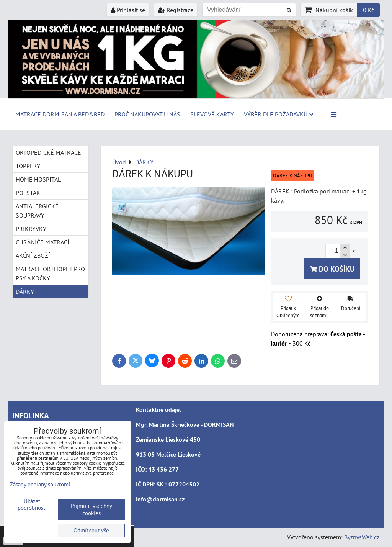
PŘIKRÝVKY (31, 229)
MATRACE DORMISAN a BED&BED (60, 114)
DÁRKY (25, 292)
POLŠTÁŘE (30, 193)
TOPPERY (28, 166)
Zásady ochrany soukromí (40, 484)
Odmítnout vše (91, 530)
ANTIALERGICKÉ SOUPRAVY (37, 211)
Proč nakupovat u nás (147, 114)
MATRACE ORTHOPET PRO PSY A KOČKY (50, 273)
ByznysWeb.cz (362, 537)
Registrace (176, 10)
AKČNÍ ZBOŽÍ (33, 255)
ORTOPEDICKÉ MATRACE (48, 152)
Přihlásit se (128, 10)
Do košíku (332, 269)
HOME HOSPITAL (38, 179)
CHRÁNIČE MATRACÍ (42, 242)
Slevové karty (212, 114)
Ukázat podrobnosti (32, 505)
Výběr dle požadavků (278, 114)
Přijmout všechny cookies (91, 509)
